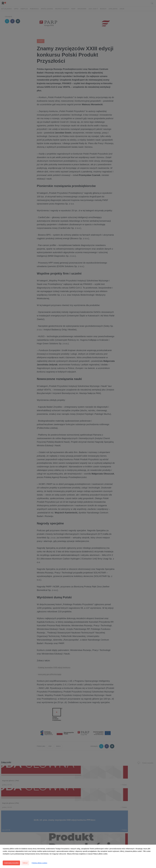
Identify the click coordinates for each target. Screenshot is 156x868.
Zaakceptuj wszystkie (11, 863)
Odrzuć (25, 863)
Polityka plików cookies (39, 863)
